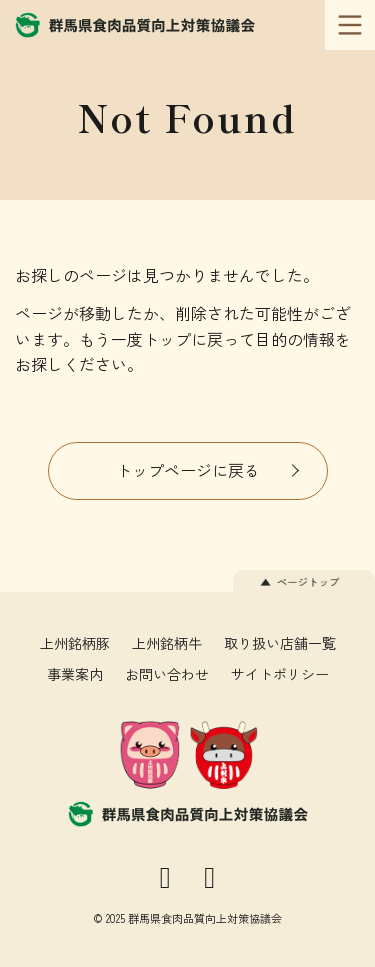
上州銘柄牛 (167, 643)
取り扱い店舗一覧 (280, 643)
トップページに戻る (188, 470)
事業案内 (75, 674)
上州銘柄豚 (75, 643)
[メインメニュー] (350, 25)
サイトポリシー (280, 674)
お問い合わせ (167, 674)
